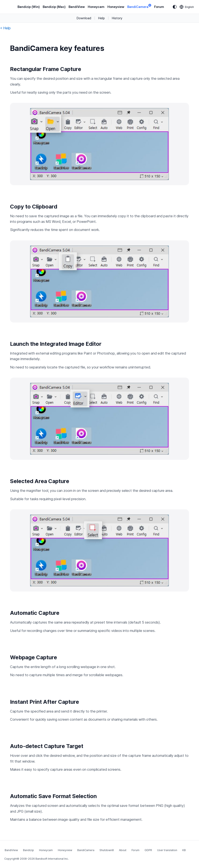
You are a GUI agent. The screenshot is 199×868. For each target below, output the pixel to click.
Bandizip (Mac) (54, 7)
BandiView (77, 7)
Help (102, 18)
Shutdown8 (107, 850)
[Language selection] (187, 7)
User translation (167, 850)
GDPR (148, 850)
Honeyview (116, 7)
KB (184, 850)
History (117, 18)
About (123, 850)
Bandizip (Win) (29, 7)
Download (84, 18)
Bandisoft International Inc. (52, 859)
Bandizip (29, 850)
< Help (5, 28)
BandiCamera (139, 7)
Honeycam (96, 7)
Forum (159, 7)
